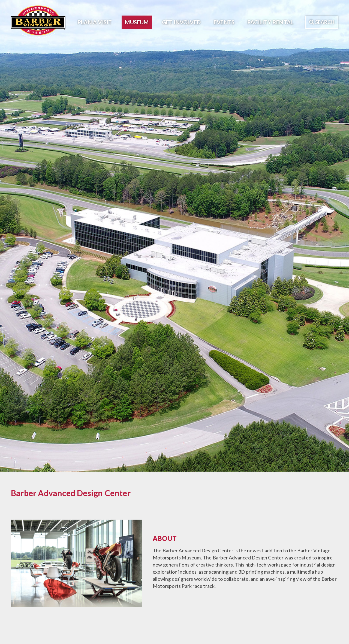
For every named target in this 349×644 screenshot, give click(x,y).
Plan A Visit (95, 22)
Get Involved (181, 22)
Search (322, 22)
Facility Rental (270, 22)
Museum (137, 22)
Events (224, 22)
